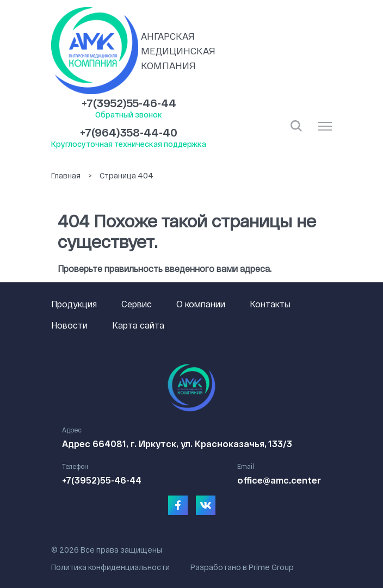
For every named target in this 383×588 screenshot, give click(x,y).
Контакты (270, 304)
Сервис (137, 304)
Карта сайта (138, 325)
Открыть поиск (296, 126)
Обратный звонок (129, 114)
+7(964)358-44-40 (129, 132)
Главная (66, 175)
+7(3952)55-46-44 (129, 103)
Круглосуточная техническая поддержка (129, 144)
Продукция (74, 304)
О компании (201, 304)
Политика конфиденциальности (110, 567)
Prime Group (271, 567)
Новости (69, 325)
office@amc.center (279, 480)
